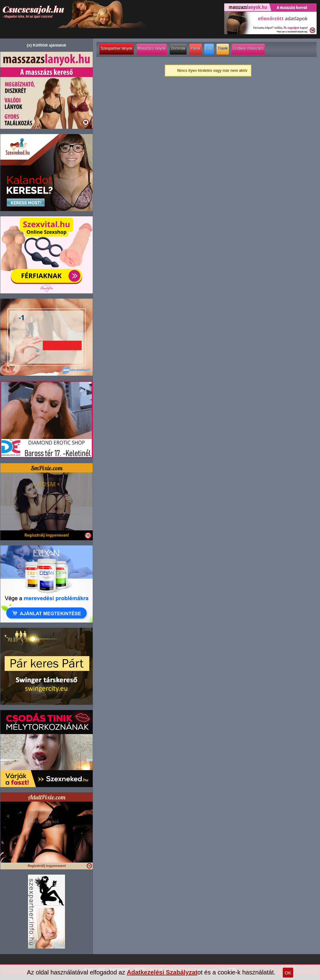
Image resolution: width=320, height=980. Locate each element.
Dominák (178, 48)
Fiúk (209, 48)
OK (288, 973)
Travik (223, 48)
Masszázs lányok (152, 48)
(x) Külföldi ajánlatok (47, 45)
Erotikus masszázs (248, 48)
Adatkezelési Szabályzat (162, 972)
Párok (195, 48)
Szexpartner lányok (117, 48)
